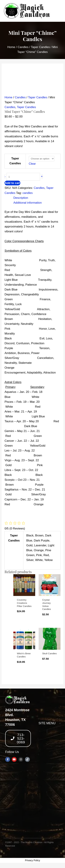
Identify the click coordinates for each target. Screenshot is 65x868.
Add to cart (12, 183)
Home (11, 47)
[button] (47, 731)
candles (28, 193)
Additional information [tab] (27, 203)
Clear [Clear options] (32, 164)
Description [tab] (21, 198)
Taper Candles (40, 47)
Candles (23, 47)
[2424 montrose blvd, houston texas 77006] (32, 801)
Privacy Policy (32, 860)
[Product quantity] (23, 177)
